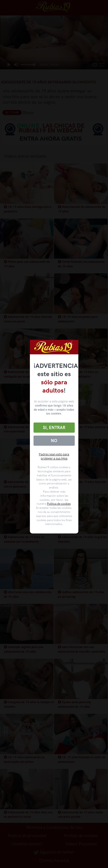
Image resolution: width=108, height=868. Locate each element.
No (54, 441)
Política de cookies (59, 504)
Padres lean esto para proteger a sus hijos (54, 456)
